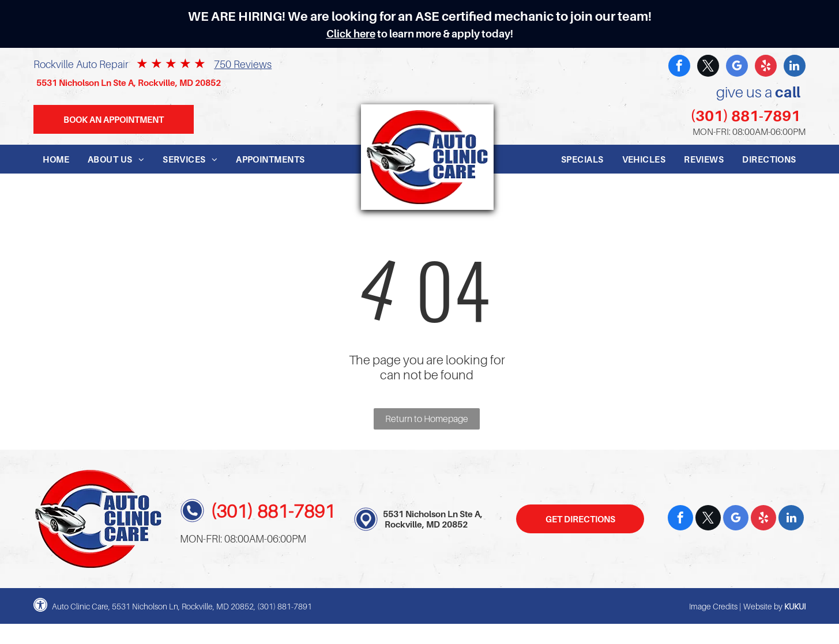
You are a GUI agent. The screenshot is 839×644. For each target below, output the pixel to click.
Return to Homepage (427, 419)
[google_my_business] (737, 67)
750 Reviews (243, 64)
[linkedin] (795, 67)
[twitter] (708, 67)
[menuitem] (56, 159)
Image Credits (713, 606)
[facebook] (679, 67)
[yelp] (766, 67)
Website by (763, 606)
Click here (351, 34)
